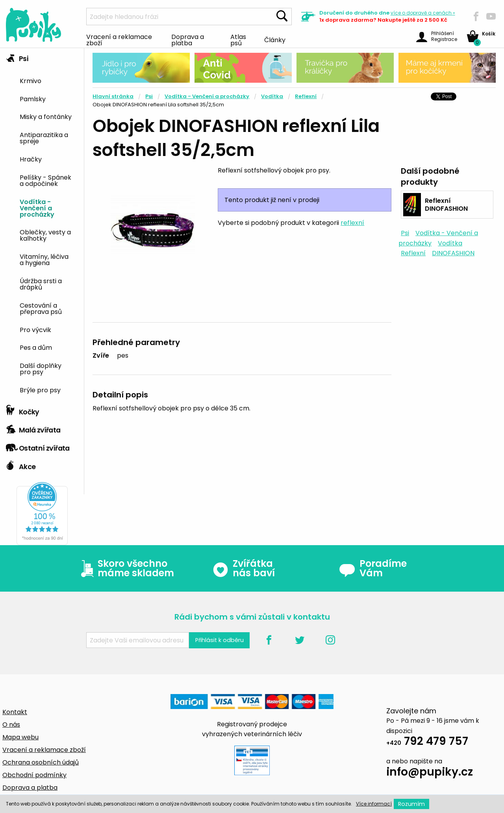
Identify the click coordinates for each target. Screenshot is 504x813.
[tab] (42, 225)
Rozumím (411, 804)
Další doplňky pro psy (41, 368)
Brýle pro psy (40, 390)
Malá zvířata (33, 428)
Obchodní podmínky (34, 775)
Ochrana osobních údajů (41, 762)
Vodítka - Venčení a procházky (37, 208)
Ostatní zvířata (38, 446)
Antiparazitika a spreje (44, 137)
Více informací (374, 804)
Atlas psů (238, 39)
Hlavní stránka (113, 96)
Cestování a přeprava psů (41, 308)
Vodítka (272, 96)
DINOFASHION (453, 253)
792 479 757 (427, 742)
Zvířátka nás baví (244, 568)
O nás (11, 725)
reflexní (352, 223)
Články (275, 39)
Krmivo (31, 80)
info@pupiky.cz (430, 773)
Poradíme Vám (373, 568)
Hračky (31, 159)
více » (423, 13)
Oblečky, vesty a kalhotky (45, 235)
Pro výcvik (35, 329)
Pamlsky (33, 98)
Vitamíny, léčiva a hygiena (44, 259)
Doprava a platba (188, 39)
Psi (17, 57)
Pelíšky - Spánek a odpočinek (45, 180)
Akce (21, 465)
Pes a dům (36, 347)
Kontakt (15, 712)
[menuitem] (49, 80)
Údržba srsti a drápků (41, 284)
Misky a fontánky (46, 116)
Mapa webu (20, 737)
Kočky (23, 410)
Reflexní (306, 96)
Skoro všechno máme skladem (126, 568)
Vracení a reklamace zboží (119, 39)
